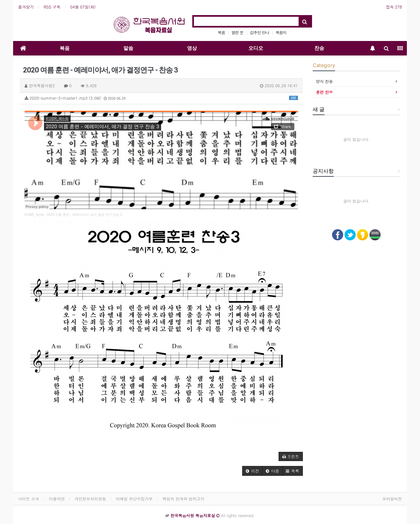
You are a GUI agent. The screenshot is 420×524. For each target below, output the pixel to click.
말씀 (128, 48)
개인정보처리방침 (90, 499)
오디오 (256, 48)
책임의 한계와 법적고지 (183, 499)
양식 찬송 (325, 81)
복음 (221, 32)
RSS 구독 (52, 7)
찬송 (319, 48)
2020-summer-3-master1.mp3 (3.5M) (161, 98)
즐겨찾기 (26, 7)
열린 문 (238, 32)
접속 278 (394, 7)
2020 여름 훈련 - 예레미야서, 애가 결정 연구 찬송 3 (84, 215)
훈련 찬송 (325, 92)
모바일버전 (392, 499)
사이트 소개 (29, 499)
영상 (192, 48)
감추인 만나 (260, 32)
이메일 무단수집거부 (134, 499)
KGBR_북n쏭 (34, 215)
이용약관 (57, 499)
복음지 (281, 32)
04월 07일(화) (83, 7)
